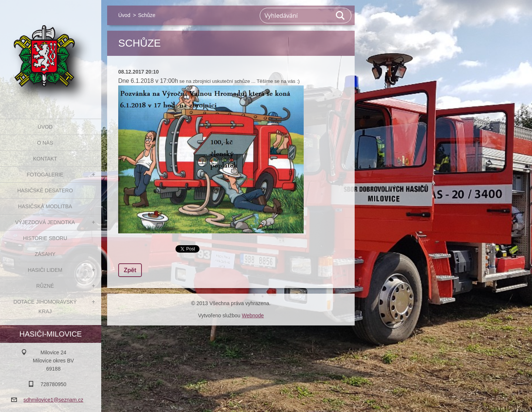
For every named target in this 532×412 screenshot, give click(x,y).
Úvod (45, 127)
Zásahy (45, 254)
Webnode (253, 315)
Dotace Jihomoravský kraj (45, 307)
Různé (45, 286)
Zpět (130, 270)
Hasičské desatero (45, 190)
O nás (45, 143)
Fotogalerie (45, 175)
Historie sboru (45, 238)
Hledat (341, 16)
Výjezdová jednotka (45, 222)
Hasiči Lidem (45, 270)
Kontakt (45, 159)
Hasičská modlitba (45, 206)
